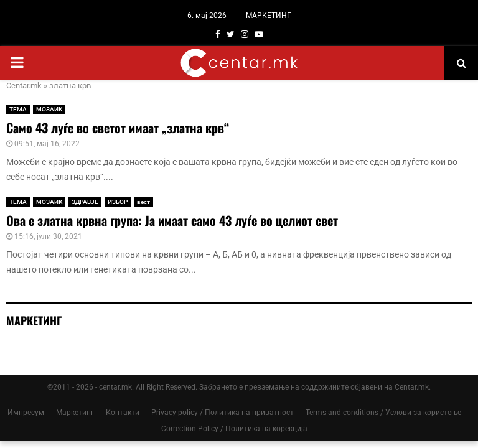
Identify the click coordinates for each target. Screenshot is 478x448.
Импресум (26, 413)
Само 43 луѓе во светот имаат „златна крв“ (118, 128)
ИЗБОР (118, 202)
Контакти (123, 413)
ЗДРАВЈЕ (85, 202)
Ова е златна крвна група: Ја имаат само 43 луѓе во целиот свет (172, 220)
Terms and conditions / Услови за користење (383, 413)
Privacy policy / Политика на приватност (223, 413)
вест (143, 202)
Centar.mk (24, 86)
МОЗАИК (49, 109)
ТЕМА (18, 109)
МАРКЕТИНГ (269, 16)
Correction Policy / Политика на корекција (234, 429)
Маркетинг (75, 413)
